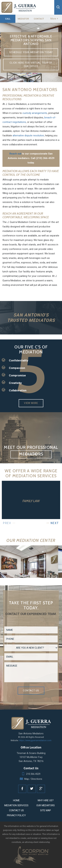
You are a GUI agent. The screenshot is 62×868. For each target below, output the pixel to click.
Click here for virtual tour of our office (31, 65)
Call (8, 19)
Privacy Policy (16, 815)
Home (16, 800)
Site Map (46, 810)
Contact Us (31, 691)
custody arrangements (35, 113)
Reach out (15, 154)
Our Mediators (46, 805)
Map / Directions (31, 779)
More (54, 19)
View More (31, 403)
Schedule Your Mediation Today (31, 52)
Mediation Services (16, 805)
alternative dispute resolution (28, 136)
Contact (39, 19)
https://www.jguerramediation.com (35, 740)
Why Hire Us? (46, 800)
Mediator (23, 19)
